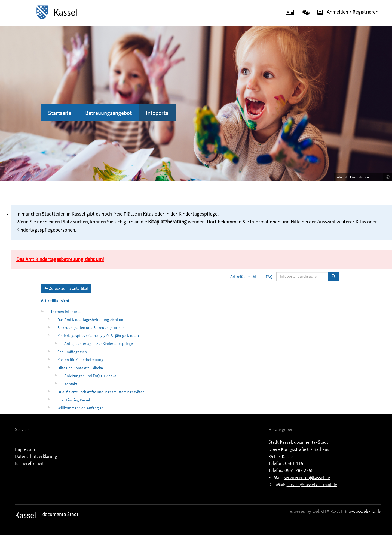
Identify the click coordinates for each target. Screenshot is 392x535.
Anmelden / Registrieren (346, 12)
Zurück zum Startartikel (66, 288)
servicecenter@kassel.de (307, 478)
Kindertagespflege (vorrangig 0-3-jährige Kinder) (98, 336)
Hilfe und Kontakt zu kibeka (80, 368)
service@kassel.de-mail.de (312, 485)
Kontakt (71, 384)
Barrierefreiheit (29, 464)
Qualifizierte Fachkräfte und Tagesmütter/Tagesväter (101, 392)
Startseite (60, 113)
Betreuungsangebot (108, 113)
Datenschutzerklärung (36, 457)
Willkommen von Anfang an (81, 408)
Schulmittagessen (72, 352)
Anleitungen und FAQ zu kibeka (90, 376)
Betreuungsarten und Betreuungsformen (91, 328)
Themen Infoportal (66, 312)
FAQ (269, 277)
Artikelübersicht (243, 277)
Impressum (26, 449)
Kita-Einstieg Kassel (74, 400)
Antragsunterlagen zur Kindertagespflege (99, 344)
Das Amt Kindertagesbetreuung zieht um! (91, 320)
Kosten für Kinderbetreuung (80, 360)
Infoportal (158, 113)
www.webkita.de (365, 512)
